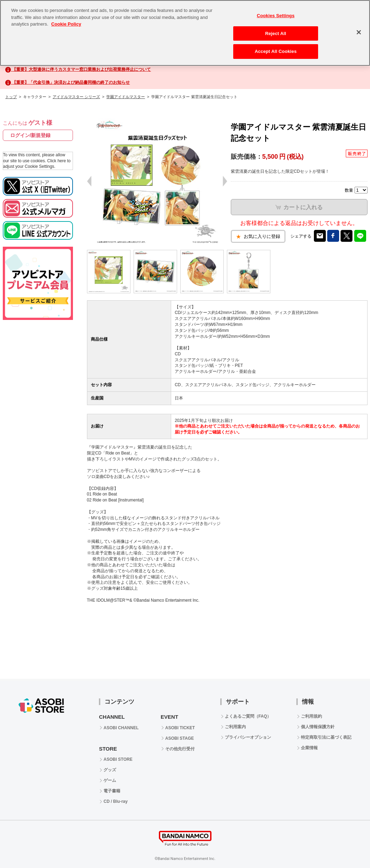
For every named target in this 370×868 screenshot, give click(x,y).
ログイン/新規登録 (31, 135)
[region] (185, 33)
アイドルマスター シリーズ (76, 97)
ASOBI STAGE (180, 738)
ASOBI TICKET (180, 728)
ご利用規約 (311, 716)
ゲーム (110, 780)
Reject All (276, 33)
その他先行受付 (180, 749)
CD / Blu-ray (116, 801)
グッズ (110, 770)
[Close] (359, 32)
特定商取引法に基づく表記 (326, 737)
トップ (11, 97)
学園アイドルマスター (126, 97)
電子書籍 (112, 791)
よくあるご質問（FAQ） (248, 716)
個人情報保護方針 (318, 727)
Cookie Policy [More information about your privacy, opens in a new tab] (66, 24)
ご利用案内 (235, 727)
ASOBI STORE (118, 759)
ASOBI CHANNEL (121, 728)
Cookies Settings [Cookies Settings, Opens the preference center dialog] (276, 16)
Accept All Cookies (276, 51)
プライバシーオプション (248, 737)
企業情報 (309, 748)
